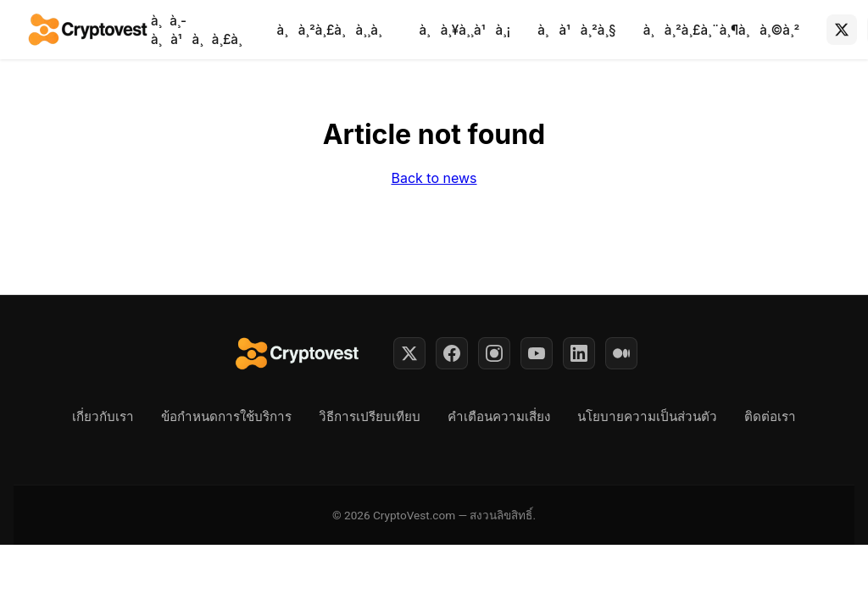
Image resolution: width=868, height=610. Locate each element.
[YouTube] (537, 353)
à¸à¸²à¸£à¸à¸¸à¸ (335, 30)
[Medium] (621, 353)
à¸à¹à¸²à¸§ (576, 30)
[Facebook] (452, 353)
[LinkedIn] (579, 353)
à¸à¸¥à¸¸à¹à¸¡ (465, 30)
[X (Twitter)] (842, 30)
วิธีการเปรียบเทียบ (370, 417)
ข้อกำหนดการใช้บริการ (226, 417)
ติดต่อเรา (770, 417)
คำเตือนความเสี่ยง (499, 417)
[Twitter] (409, 353)
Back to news (434, 178)
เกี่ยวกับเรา (103, 417)
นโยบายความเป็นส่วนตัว (647, 417)
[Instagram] (494, 353)
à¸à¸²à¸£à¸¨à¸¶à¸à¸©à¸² (722, 30)
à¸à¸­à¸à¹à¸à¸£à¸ (200, 30)
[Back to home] (89, 30)
